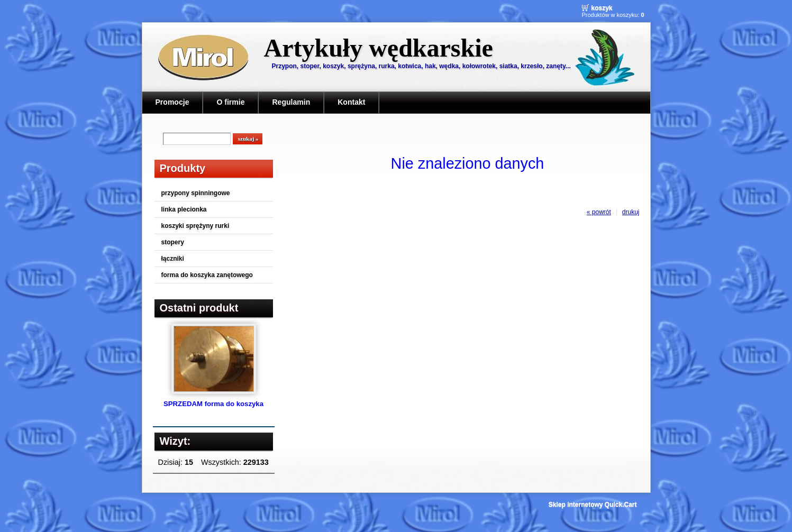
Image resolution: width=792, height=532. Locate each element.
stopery (173, 242)
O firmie (230, 102)
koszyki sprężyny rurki (195, 226)
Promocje (172, 102)
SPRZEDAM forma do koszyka (213, 404)
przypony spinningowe (196, 193)
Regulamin (291, 102)
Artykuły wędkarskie (379, 48)
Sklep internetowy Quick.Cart (593, 505)
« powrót (599, 212)
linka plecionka (184, 209)
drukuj (631, 212)
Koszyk (602, 8)
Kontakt (351, 102)
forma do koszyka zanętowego (207, 275)
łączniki (173, 259)
